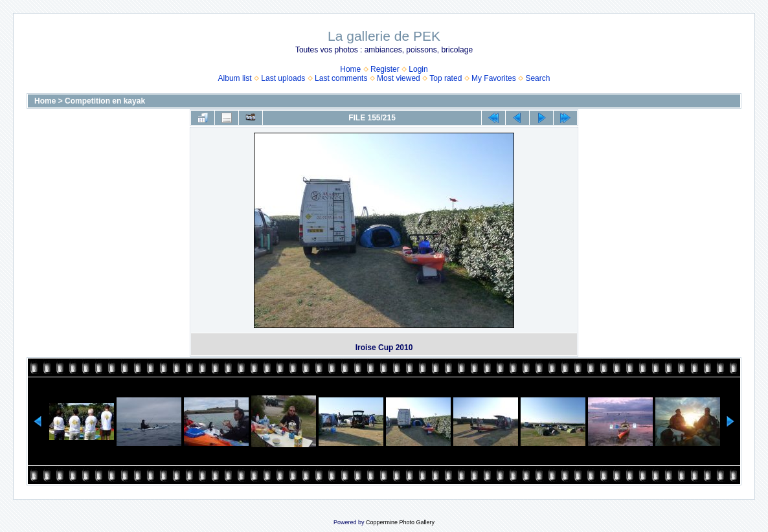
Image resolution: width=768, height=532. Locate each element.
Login (418, 69)
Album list (235, 78)
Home (350, 69)
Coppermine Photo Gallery (400, 522)
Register (385, 69)
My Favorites (494, 78)
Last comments (341, 78)
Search (537, 78)
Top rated (446, 78)
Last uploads (283, 78)
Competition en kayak (105, 101)
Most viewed (399, 78)
